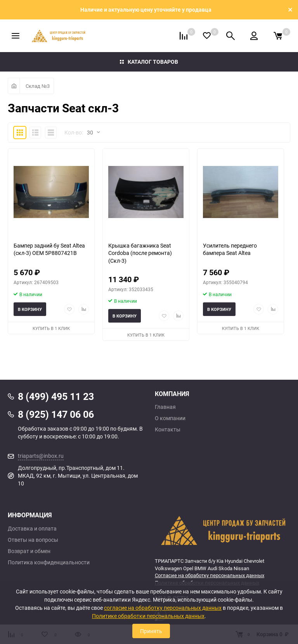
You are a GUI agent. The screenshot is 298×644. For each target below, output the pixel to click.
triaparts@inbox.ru (41, 456)
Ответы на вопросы (33, 540)
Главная (165, 407)
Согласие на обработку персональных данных (210, 575)
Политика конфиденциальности (49, 562)
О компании (170, 418)
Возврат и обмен (29, 551)
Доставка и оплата (32, 529)
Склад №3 (38, 86)
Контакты (168, 429)
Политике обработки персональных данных (148, 616)
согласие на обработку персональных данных (163, 608)
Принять (151, 631)
